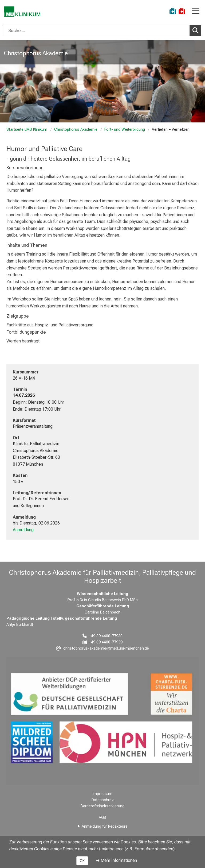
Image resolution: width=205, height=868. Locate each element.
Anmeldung (23, 530)
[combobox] (102, 30)
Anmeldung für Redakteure (105, 826)
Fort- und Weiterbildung (125, 130)
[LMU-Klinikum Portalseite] (23, 12)
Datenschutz (103, 800)
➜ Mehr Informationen (117, 860)
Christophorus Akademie (76, 130)
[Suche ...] (97, 30)
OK (82, 861)
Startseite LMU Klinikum (27, 130)
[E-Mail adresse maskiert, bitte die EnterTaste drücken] (102, 648)
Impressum (102, 794)
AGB (102, 818)
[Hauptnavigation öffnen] (196, 11)
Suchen (197, 30)
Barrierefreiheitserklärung (102, 806)
